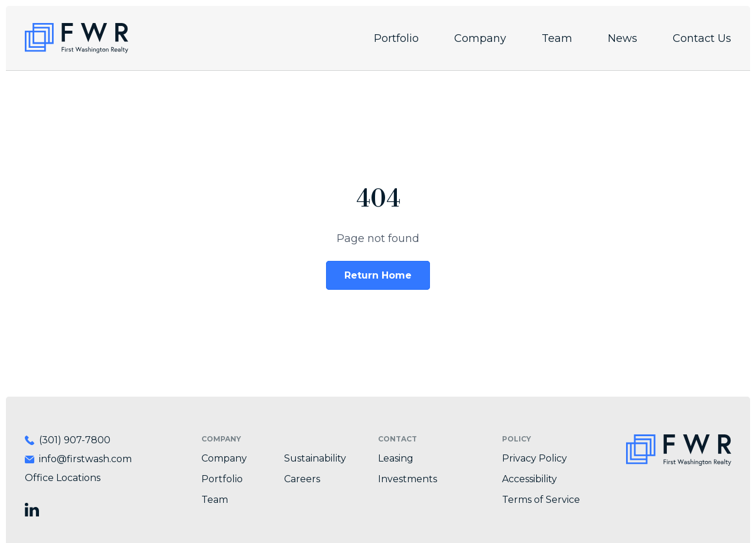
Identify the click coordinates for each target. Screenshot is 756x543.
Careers (302, 479)
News (623, 38)
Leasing (396, 458)
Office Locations (63, 478)
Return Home (378, 275)
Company (480, 38)
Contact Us (702, 38)
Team (557, 38)
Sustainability (315, 458)
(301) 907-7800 (75, 440)
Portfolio (396, 38)
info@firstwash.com (85, 459)
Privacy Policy (535, 458)
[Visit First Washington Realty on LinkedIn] (32, 510)
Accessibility (529, 479)
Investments (408, 479)
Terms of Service (541, 500)
